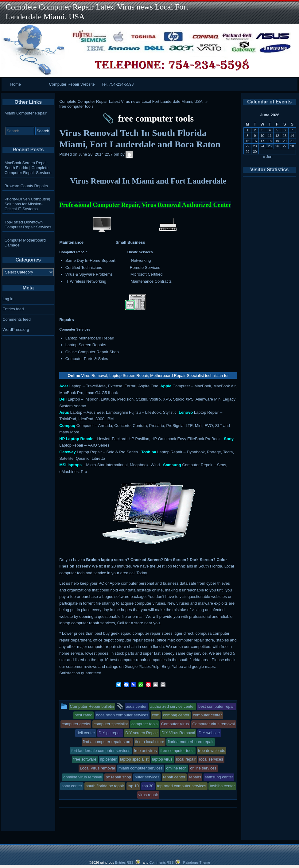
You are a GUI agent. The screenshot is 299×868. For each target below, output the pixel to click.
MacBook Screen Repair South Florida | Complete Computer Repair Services (28, 168)
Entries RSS (124, 862)
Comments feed (17, 319)
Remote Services (145, 267)
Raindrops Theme (196, 862)
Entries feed (13, 309)
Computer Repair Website (72, 84)
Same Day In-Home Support (90, 260)
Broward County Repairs (26, 186)
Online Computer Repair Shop (92, 352)
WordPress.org (16, 329)
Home (16, 84)
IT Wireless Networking (86, 281)
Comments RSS (162, 862)
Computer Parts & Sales (87, 359)
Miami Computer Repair (26, 113)
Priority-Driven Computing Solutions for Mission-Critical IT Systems (27, 204)
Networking (141, 260)
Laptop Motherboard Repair (90, 338)
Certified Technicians (84, 267)
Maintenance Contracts (151, 281)
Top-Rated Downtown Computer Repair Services (28, 225)
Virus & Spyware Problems (89, 274)
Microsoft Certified (147, 274)
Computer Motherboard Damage (25, 243)
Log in (8, 299)
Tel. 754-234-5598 (118, 84)
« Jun (268, 157)
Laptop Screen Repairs (86, 345)
